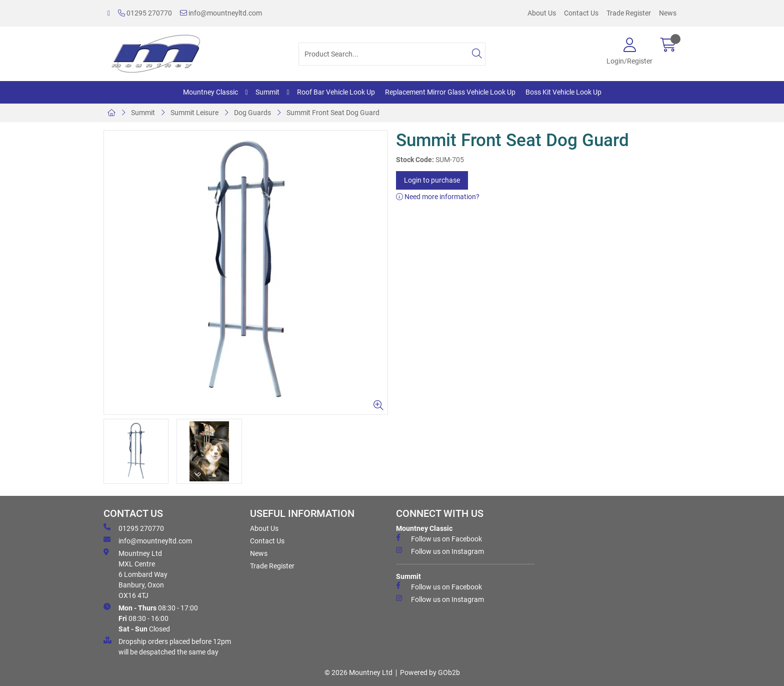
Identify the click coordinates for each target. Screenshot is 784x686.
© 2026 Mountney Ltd (358, 672)
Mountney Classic (210, 92)
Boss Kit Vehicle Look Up (563, 92)
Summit (267, 92)
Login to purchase (432, 180)
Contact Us (581, 13)
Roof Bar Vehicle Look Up (336, 92)
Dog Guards (252, 113)
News (668, 13)
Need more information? (438, 197)
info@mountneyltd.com (221, 13)
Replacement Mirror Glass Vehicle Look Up (450, 92)
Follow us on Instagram (440, 551)
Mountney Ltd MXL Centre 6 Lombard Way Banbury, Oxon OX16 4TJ (135, 574)
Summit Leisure (194, 113)
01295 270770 (145, 13)
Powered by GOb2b (430, 672)
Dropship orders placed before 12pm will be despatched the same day (167, 646)
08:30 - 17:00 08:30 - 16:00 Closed (151, 618)
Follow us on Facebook (439, 538)
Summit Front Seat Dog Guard (333, 113)
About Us (542, 13)
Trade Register (629, 13)
